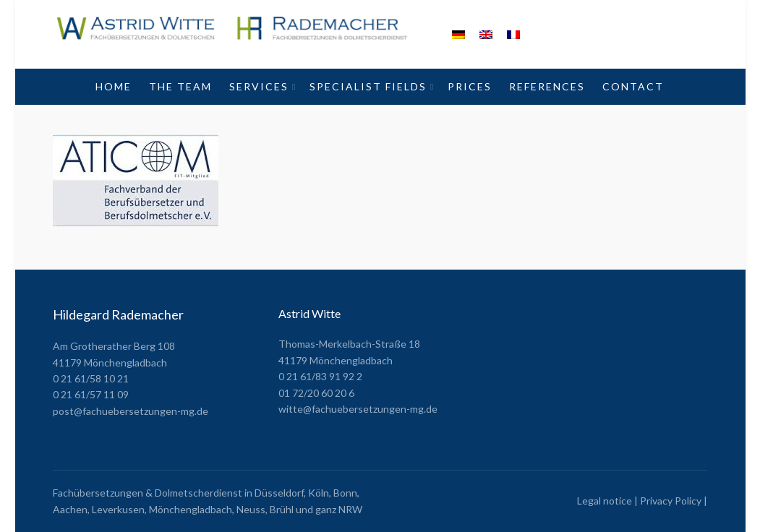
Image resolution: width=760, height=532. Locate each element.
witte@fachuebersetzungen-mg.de (358, 409)
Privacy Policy (671, 501)
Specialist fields (368, 86)
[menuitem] (458, 34)
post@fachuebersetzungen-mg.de (131, 411)
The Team (180, 86)
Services (259, 86)
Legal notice (605, 501)
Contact (633, 86)
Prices (470, 86)
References (547, 86)
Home (114, 86)
